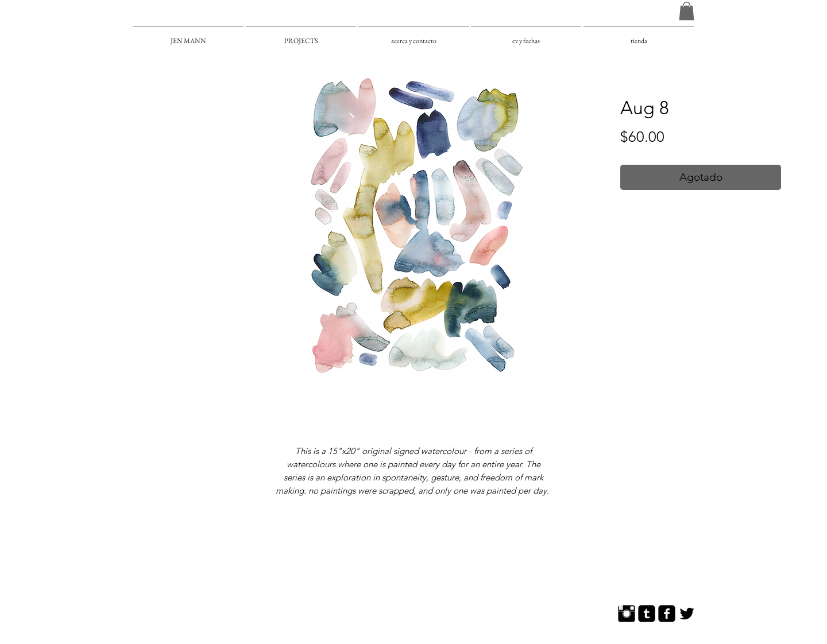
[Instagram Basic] (627, 614)
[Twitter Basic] (687, 614)
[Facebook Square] (667, 614)
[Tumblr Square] (647, 614)
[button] (687, 11)
